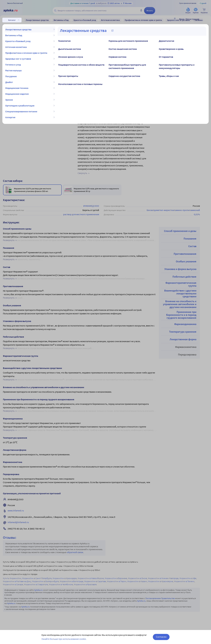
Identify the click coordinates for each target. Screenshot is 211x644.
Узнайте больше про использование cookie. (64, 639)
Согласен (161, 637)
